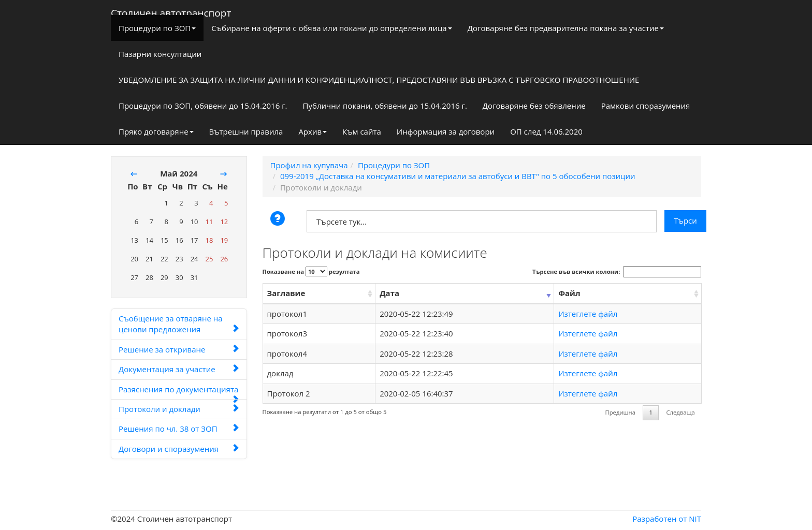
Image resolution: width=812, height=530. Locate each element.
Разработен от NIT (667, 519)
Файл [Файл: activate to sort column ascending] (569, 293)
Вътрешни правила (246, 131)
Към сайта (362, 131)
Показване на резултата (311, 271)
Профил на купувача (309, 165)
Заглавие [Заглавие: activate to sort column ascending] (286, 293)
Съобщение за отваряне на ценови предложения (179, 324)
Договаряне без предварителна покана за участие (566, 28)
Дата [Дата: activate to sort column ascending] (389, 293)
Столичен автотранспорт (171, 11)
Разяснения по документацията (179, 392)
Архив (313, 131)
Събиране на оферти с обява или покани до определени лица (331, 28)
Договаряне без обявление (534, 106)
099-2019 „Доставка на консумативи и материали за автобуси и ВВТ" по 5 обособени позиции (458, 176)
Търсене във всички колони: (617, 272)
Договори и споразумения (179, 449)
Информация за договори (446, 131)
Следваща (680, 412)
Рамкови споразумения (646, 106)
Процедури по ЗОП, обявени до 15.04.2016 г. (203, 106)
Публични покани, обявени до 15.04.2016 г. (385, 106)
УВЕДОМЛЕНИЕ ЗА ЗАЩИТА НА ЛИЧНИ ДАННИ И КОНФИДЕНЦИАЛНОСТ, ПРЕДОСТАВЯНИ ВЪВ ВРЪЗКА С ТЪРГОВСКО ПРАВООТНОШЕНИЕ (379, 80)
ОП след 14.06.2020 (546, 131)
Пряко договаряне (156, 131)
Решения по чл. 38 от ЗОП (179, 429)
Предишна (620, 412)
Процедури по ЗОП (157, 28)
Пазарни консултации (160, 54)
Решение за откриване (179, 349)
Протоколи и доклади (179, 409)
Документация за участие (179, 369)
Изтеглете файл (588, 314)
